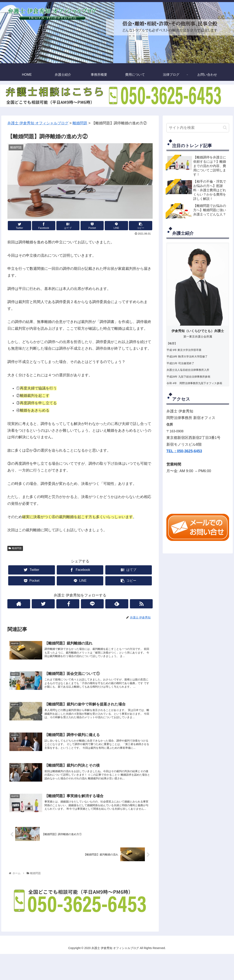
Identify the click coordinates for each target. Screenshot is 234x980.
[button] (225, 128)
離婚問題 (15, 548)
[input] (198, 128)
